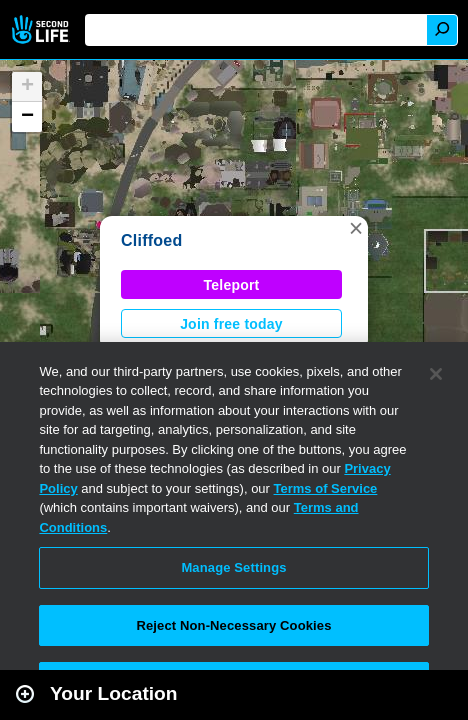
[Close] (436, 374)
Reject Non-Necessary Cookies (233, 625)
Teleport (232, 285)
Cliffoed (151, 240)
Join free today (231, 324)
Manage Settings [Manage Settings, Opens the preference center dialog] (233, 567)
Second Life (42, 29)
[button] (356, 228)
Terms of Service (326, 488)
